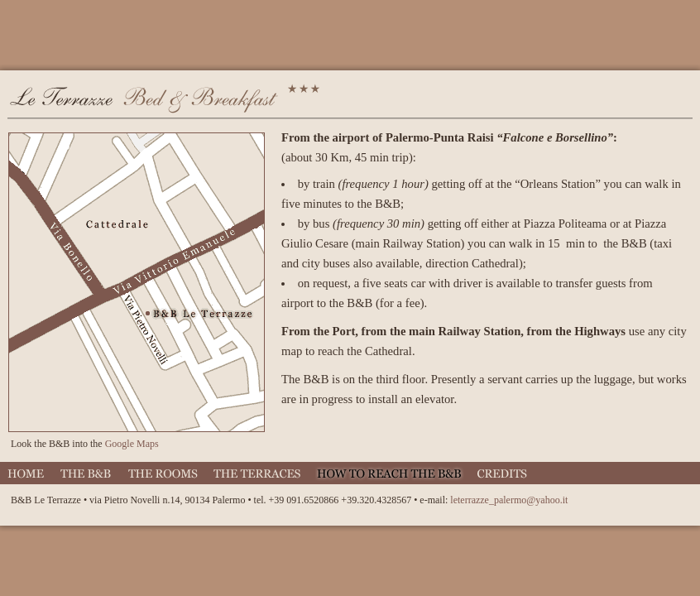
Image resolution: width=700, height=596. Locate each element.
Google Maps (132, 444)
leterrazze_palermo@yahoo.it (509, 500)
